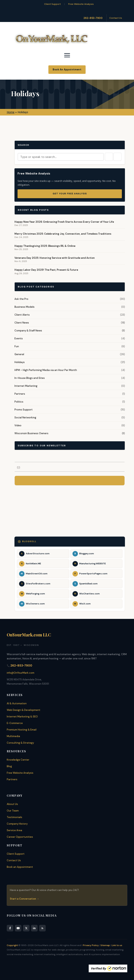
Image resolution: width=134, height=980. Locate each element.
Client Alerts (22, 315)
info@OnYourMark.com (21, 673)
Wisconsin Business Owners (31, 433)
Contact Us (116, 18)
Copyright (12, 945)
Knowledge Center (18, 760)
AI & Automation (17, 703)
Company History (17, 824)
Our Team (13, 811)
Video (18, 425)
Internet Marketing (26, 386)
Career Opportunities (20, 837)
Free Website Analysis (81, 4)
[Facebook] (10, 928)
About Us (12, 804)
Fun (17, 346)
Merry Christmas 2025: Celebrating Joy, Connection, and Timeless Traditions (63, 234)
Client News (22, 323)
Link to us (117, 945)
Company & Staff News (28, 331)
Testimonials (14, 817)
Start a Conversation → (24, 899)
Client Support (52, 4)
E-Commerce (15, 723)
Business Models (24, 307)
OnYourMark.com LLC (29, 635)
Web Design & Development (24, 710)
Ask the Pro (21, 299)
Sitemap (105, 945)
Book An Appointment (67, 70)
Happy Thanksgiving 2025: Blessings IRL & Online (45, 246)
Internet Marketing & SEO (22, 717)
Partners (20, 394)
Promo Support (24, 410)
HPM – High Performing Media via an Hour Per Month (46, 370)
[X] (26, 928)
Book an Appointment (20, 867)
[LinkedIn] (34, 928)
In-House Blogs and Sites (30, 378)
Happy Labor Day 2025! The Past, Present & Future (46, 270)
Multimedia (13, 736)
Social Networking (25, 418)
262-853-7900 (93, 18)
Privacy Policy (91, 945)
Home (11, 112)
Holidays (20, 362)
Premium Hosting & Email (22, 730)
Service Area (14, 830)
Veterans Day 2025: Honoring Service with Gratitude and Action (55, 258)
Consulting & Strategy (20, 743)
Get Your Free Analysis (70, 194)
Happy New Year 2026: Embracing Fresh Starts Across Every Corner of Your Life (64, 222)
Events (19, 338)
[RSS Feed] (42, 928)
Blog (9, 766)
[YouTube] (18, 928)
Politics (19, 402)
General (19, 354)
